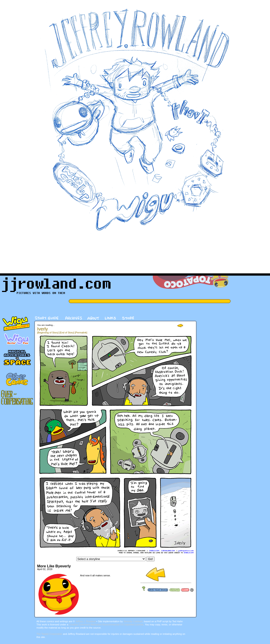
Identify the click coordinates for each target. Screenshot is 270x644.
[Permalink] (81, 333)
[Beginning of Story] (48, 333)
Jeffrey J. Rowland (85, 621)
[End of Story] (67, 333)
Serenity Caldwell (133, 621)
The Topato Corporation (49, 634)
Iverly (43, 329)
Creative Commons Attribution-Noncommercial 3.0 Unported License (106, 625)
